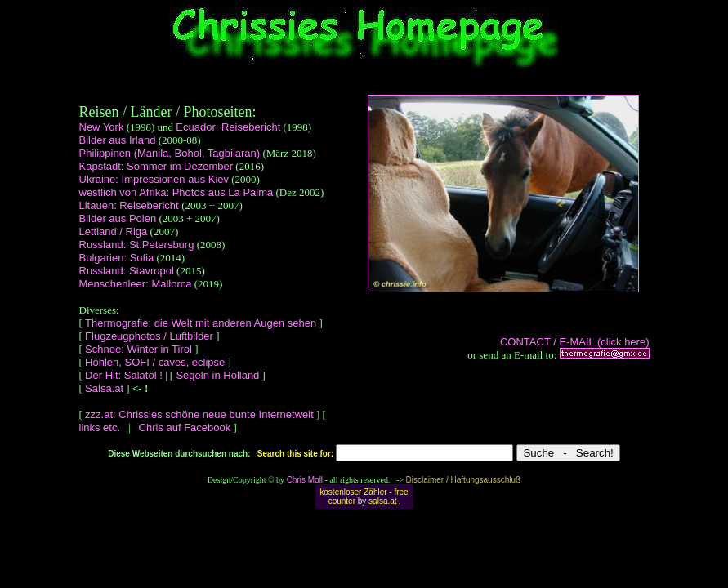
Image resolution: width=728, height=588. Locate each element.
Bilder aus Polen (118, 218)
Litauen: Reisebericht (131, 205)
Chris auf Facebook (185, 428)
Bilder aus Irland (118, 140)
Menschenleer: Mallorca (136, 284)
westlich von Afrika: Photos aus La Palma (176, 192)
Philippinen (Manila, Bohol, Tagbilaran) (170, 153)
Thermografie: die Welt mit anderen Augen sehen (201, 323)
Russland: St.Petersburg (137, 245)
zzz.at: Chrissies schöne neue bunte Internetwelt (199, 414)
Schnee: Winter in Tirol (138, 349)
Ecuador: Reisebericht (228, 127)
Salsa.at (104, 388)
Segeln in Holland (217, 375)
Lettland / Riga (114, 232)
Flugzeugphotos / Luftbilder (149, 336)
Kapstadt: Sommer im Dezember (156, 166)
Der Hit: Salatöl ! (124, 375)
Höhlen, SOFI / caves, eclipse (155, 362)
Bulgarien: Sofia (117, 258)
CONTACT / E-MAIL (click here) (575, 342)
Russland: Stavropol (127, 271)
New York (102, 127)
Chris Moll (305, 480)
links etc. (101, 428)
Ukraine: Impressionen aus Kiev (154, 179)
